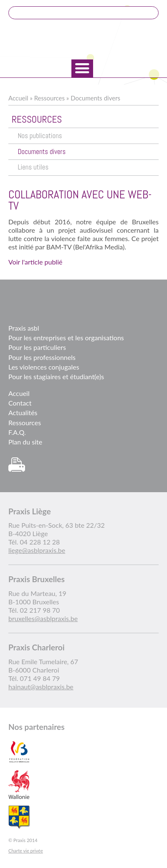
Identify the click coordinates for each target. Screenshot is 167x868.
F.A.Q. (17, 432)
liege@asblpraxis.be (37, 550)
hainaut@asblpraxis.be (41, 687)
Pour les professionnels (42, 357)
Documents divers (95, 98)
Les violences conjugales (44, 367)
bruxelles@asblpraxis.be (43, 618)
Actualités (23, 412)
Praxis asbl (24, 328)
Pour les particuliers (37, 347)
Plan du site (25, 442)
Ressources (49, 98)
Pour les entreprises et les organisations (66, 338)
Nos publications (40, 136)
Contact (20, 403)
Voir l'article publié (35, 262)
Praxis (83, 40)
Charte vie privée (26, 851)
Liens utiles (33, 167)
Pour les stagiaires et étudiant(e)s (56, 376)
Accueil (18, 98)
